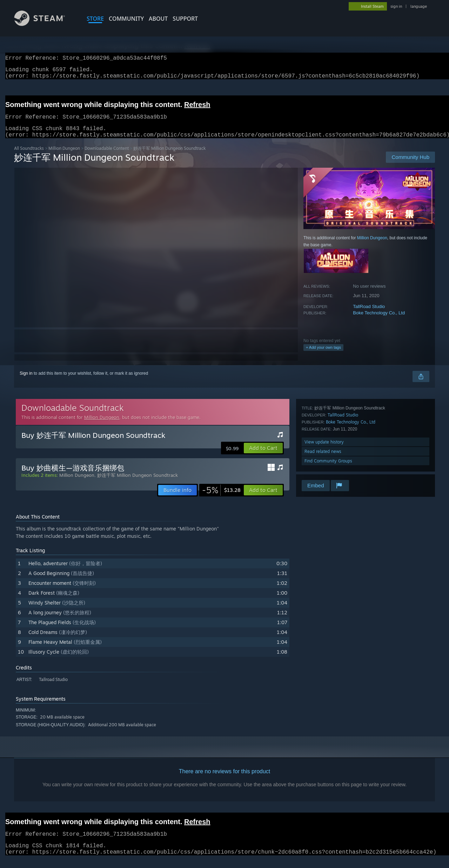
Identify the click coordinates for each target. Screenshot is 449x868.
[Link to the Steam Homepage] (45, 24)
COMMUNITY (126, 19)
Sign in (26, 382)
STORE (95, 19)
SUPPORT (185, 19)
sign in (396, 6)
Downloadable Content (107, 157)
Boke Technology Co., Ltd (379, 321)
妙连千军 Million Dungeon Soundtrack (138, 483)
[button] (263, 456)
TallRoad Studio (369, 315)
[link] (221, 499)
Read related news (323, 460)
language (419, 6)
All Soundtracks (29, 157)
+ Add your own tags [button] (323, 356)
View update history (324, 450)
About (158, 19)
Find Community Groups (328, 469)
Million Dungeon (64, 157)
